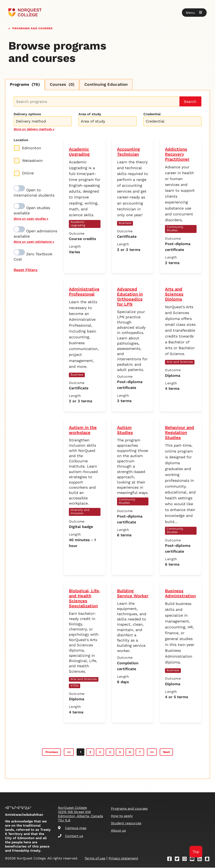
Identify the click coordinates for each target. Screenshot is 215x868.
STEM (75, 686)
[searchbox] (44, 122)
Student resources (126, 824)
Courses (66, 85)
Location (21, 140)
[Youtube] (193, 860)
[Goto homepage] (25, 13)
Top (196, 851)
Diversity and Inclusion (80, 512)
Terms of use (95, 859)
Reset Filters (26, 270)
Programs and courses (32, 28)
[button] (194, 13)
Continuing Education (112, 85)
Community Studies (175, 229)
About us (118, 831)
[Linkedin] (201, 860)
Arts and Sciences (180, 362)
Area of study (90, 114)
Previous (52, 752)
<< (69, 752)
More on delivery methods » (34, 130)
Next (166, 752)
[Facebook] (171, 860)
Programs (26, 85)
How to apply (122, 816)
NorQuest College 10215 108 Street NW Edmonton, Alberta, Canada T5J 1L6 (80, 814)
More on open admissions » (34, 242)
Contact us (71, 837)
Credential (152, 114)
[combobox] (43, 121)
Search (190, 102)
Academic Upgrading (78, 224)
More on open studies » (31, 219)
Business (125, 223)
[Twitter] (178, 860)
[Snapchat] (209, 860)
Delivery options (27, 114)
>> (152, 752)
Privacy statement (123, 859)
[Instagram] (186, 860)
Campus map (72, 828)
